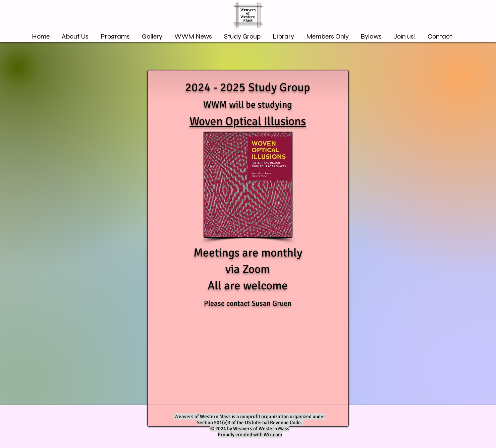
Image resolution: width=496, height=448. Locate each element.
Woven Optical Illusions (248, 121)
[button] (152, 36)
